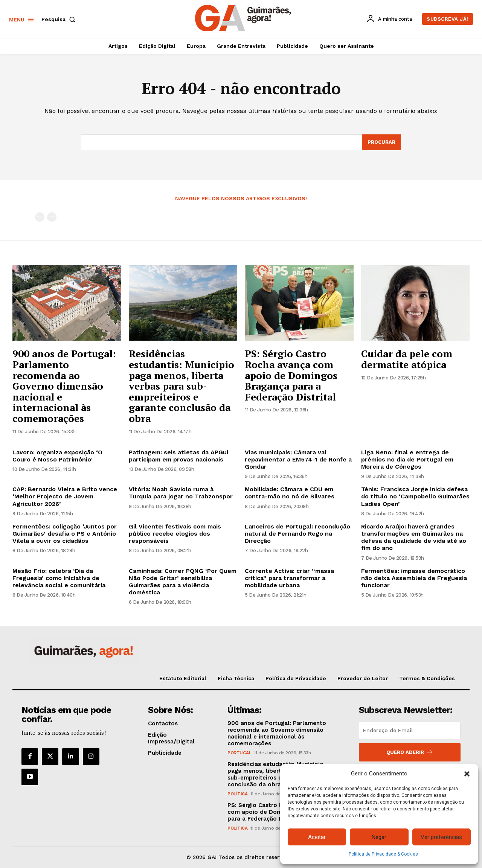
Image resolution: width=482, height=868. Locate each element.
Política (237, 794)
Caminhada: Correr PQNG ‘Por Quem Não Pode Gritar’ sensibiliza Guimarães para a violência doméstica (183, 582)
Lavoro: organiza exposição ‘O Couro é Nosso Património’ (57, 456)
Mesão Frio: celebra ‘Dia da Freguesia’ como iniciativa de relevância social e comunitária (59, 578)
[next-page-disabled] (52, 217)
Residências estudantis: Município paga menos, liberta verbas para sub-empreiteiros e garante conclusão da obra (182, 386)
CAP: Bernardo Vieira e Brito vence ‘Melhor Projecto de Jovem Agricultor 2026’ (65, 496)
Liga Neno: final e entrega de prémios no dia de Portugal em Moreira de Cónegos (407, 459)
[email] (410, 730)
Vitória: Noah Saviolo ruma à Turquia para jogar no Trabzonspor (181, 493)
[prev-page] (40, 217)
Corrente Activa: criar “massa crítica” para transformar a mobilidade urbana (289, 578)
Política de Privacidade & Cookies (383, 854)
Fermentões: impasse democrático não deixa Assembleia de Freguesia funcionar (414, 578)
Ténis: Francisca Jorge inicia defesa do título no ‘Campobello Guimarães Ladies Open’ (415, 496)
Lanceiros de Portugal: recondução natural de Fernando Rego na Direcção (297, 534)
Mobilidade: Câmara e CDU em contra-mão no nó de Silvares (290, 493)
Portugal (239, 753)
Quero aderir (410, 752)
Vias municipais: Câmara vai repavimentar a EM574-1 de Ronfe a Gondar (298, 459)
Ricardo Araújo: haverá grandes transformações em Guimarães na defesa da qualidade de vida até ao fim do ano (414, 537)
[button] (467, 774)
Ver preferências (441, 837)
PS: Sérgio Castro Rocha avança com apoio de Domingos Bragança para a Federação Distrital (291, 375)
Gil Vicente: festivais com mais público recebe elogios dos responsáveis (175, 534)
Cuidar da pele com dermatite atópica (407, 359)
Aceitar (317, 837)
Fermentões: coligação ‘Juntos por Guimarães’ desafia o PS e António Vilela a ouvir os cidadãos (65, 534)
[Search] (381, 142)
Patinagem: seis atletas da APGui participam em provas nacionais (178, 456)
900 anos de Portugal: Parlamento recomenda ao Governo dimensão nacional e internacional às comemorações (64, 386)
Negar (379, 837)
